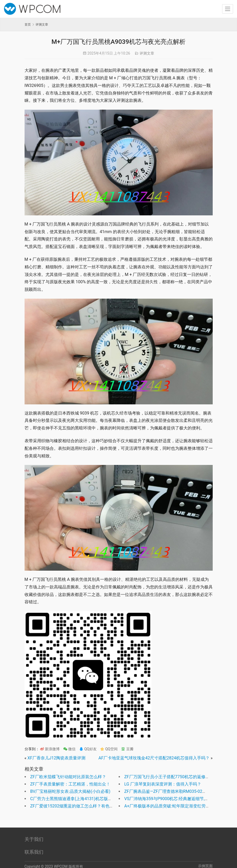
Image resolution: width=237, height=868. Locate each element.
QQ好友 (88, 749)
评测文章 (147, 53)
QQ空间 (109, 749)
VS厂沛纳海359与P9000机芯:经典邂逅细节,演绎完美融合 (177, 799)
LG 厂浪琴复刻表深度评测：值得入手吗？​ (163, 784)
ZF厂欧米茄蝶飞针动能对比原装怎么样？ (68, 777)
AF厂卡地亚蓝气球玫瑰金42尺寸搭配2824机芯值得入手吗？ (154, 758)
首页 (28, 25)
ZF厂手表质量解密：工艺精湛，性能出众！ (70, 784)
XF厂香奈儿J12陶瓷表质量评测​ (56, 758)
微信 (69, 749)
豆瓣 (127, 749)
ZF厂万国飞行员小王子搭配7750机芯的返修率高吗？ (173, 777)
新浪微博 (50, 749)
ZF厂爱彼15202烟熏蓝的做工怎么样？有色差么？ (76, 806)
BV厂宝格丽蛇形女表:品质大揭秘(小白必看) (70, 791)
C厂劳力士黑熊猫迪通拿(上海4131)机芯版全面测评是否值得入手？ (92, 799)
